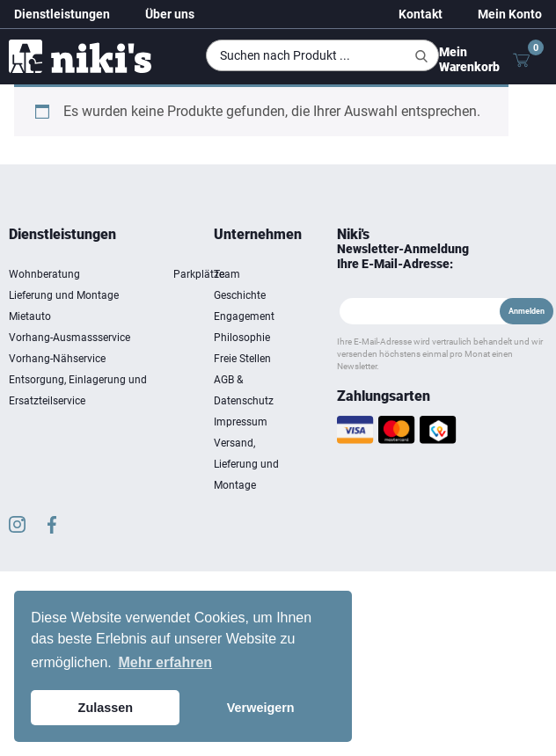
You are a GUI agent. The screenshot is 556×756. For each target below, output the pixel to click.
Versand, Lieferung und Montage (246, 464)
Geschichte (240, 295)
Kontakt (421, 14)
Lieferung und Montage (64, 295)
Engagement (244, 316)
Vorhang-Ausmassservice (69, 338)
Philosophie (242, 338)
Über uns (170, 14)
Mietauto (30, 316)
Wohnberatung (44, 274)
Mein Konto (510, 14)
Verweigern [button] (261, 708)
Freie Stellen (242, 359)
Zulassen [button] (106, 708)
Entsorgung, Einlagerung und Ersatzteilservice (78, 390)
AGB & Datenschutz (244, 390)
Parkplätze (199, 274)
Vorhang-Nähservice (57, 359)
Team (227, 274)
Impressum (241, 422)
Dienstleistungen (62, 14)
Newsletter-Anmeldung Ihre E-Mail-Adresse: (403, 256)
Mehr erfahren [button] (165, 662)
